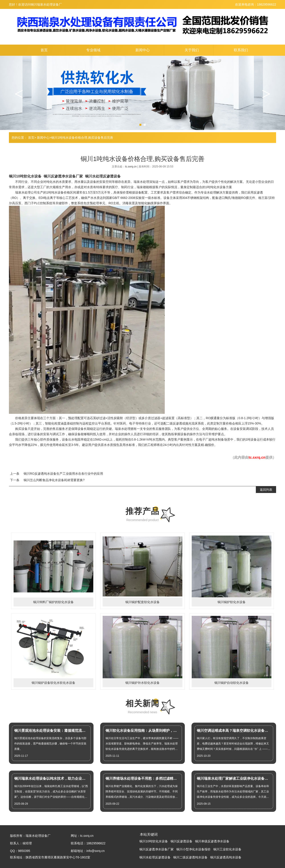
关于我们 (192, 50)
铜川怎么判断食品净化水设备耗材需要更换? (54, 480)
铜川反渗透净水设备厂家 (63, 176)
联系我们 (241, 50)
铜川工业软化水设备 (227, 849)
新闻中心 (142, 50)
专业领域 (93, 50)
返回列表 (266, 490)
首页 (44, 50)
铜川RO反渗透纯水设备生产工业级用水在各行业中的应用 (63, 474)
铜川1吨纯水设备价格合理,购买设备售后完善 (82, 138)
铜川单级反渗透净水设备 (212, 841)
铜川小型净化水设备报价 (193, 849)
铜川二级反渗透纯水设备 (190, 857)
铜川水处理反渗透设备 (103, 176)
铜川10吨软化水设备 (25, 176)
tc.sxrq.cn (131, 167)
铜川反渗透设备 (181, 841)
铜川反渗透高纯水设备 (226, 857)
